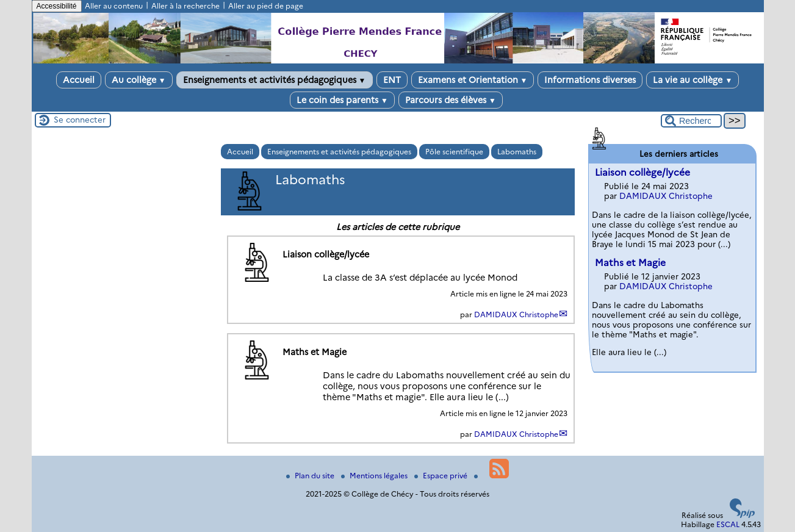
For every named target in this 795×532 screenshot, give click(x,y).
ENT (392, 80)
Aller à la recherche (185, 6)
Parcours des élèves (451, 100)
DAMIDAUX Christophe (516, 315)
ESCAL (728, 524)
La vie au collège (692, 80)
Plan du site (311, 476)
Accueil (79, 80)
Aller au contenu (114, 6)
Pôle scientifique (454, 152)
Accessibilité (57, 6)
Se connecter (80, 120)
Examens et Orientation (473, 80)
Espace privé (442, 476)
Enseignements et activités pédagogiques (275, 80)
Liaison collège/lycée (642, 172)
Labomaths (517, 152)
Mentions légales (375, 476)
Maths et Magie (630, 263)
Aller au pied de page (266, 6)
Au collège (139, 80)
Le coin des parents (342, 100)
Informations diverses (590, 80)
